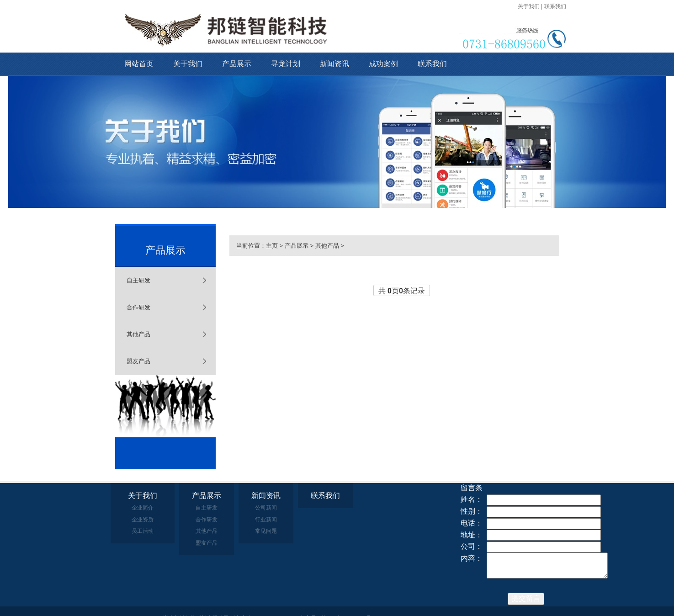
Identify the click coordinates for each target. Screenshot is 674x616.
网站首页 (139, 64)
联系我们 (555, 6)
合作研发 (138, 307)
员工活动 (143, 531)
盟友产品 (138, 361)
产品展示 (237, 64)
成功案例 (383, 64)
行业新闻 (266, 520)
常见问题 (266, 531)
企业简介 (143, 508)
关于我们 (529, 6)
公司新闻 (266, 508)
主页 (272, 246)
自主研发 (138, 280)
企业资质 (143, 520)
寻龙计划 (286, 64)
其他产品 (138, 334)
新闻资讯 (334, 64)
